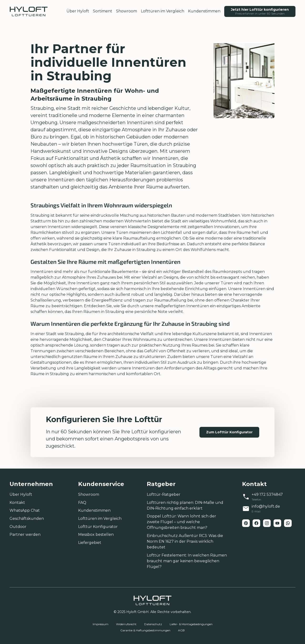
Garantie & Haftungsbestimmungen (145, 630)
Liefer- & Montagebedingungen (191, 624)
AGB (181, 630)
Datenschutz (153, 624)
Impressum (101, 624)
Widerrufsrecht (126, 624)
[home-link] (29, 11)
